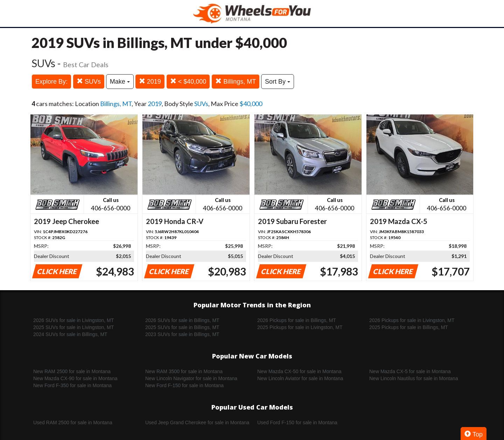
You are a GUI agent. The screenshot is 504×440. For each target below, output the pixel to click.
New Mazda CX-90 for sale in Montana (75, 378)
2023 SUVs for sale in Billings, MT (182, 334)
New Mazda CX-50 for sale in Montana (299, 371)
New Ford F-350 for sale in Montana (72, 385)
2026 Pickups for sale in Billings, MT (297, 320)
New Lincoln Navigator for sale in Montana (191, 378)
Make (120, 82)
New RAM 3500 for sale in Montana (184, 371)
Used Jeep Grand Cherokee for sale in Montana (197, 422)
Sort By (278, 82)
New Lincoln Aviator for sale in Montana (300, 378)
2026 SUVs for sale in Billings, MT (182, 320)
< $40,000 (188, 81)
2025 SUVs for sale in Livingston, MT (73, 327)
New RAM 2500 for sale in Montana (72, 371)
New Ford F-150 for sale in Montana (184, 385)
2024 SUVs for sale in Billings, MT (70, 334)
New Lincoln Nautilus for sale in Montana (414, 378)
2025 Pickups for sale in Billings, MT (409, 327)
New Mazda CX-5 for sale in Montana (410, 371)
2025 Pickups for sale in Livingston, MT (300, 327)
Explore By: (51, 82)
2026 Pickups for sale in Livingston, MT (412, 320)
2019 (150, 81)
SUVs (89, 81)
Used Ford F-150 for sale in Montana (297, 422)
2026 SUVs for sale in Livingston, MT (73, 320)
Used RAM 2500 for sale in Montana (73, 422)
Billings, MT (236, 81)
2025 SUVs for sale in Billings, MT (182, 327)
